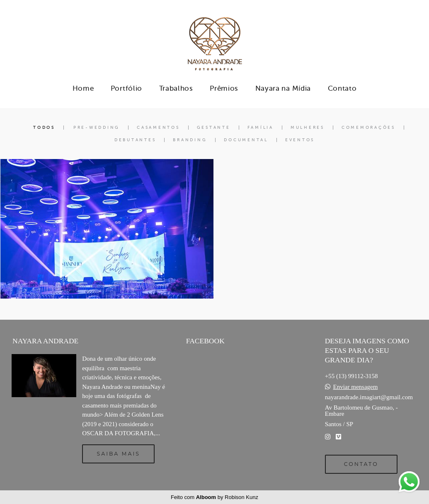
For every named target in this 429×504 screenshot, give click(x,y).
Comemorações (368, 128)
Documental (246, 140)
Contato (342, 88)
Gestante (214, 128)
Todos (44, 128)
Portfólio (126, 88)
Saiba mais (119, 454)
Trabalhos (176, 88)
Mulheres (308, 128)
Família (261, 128)
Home (83, 88)
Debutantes (135, 140)
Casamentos (158, 128)
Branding (190, 140)
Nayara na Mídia (283, 88)
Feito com (214, 497)
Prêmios (224, 88)
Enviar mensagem (355, 387)
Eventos (300, 140)
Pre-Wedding (97, 128)
